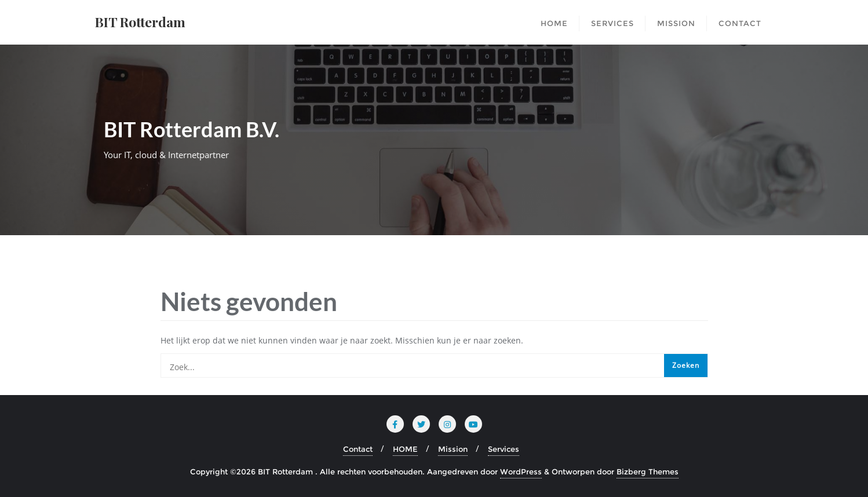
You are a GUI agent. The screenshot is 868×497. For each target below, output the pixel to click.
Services (504, 449)
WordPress (521, 472)
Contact (358, 449)
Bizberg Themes (648, 472)
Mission (453, 449)
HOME (405, 449)
